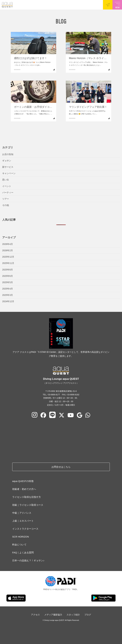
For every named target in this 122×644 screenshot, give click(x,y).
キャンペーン (9, 173)
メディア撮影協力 (53, 615)
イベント (7, 186)
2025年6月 (8, 276)
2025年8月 (8, 270)
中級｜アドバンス (22, 513)
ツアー (6, 199)
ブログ (88, 615)
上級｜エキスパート (23, 521)
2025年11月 (8, 263)
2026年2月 (8, 250)
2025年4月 (8, 289)
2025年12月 (8, 257)
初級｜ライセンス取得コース (28, 505)
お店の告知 (8, 154)
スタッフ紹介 (73, 615)
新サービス (8, 167)
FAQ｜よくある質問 (23, 553)
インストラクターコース (25, 529)
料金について (19, 545)
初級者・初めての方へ (24, 489)
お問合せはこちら (61, 467)
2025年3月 (8, 295)
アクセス (35, 615)
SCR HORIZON (21, 537)
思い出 (6, 180)
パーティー (8, 193)
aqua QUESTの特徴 (23, 481)
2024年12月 (8, 301)
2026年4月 (8, 244)
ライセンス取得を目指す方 (27, 497)
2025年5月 (8, 282)
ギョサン (7, 161)
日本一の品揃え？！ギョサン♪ (28, 560)
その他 (6, 205)
